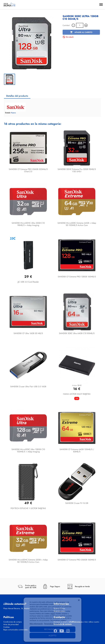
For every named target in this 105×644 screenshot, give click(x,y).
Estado (8, 113)
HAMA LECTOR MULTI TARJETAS (77, 394)
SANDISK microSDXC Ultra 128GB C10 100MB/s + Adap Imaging (28, 451)
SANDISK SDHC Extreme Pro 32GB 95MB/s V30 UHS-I (77, 170)
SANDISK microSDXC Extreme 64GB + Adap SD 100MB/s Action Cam (77, 224)
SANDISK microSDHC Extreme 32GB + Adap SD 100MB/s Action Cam (28, 561)
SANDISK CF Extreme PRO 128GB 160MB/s (77, 277)
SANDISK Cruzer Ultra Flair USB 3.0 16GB (28, 387)
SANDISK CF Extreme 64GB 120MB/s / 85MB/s (77, 451)
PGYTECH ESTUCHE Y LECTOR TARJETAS (28, 508)
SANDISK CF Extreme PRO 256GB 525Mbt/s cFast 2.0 (28, 170)
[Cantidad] (80, 25)
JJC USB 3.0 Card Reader (28, 282)
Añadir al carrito (81, 32)
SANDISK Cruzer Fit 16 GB (77, 503)
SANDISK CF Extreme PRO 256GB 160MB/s (77, 560)
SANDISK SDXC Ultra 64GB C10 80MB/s (77, 333)
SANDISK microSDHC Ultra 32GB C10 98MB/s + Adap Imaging (28, 224)
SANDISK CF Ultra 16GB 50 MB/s (28, 333)
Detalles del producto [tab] (17, 96)
